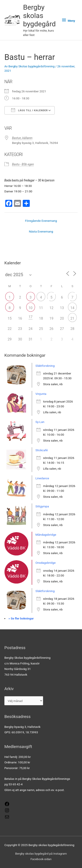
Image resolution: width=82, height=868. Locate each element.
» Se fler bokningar (21, 618)
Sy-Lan (40, 422)
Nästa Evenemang (41, 231)
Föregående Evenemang (41, 221)
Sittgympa (42, 506)
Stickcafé (42, 450)
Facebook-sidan (41, 859)
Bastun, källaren (22, 138)
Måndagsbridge (46, 535)
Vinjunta (41, 394)
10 (31, 308)
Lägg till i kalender (30, 110)
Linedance (42, 478)
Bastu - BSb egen (23, 164)
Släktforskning (45, 366)
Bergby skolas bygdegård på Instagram (41, 854)
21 (72, 318)
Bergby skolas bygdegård (39, 16)
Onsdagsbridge (45, 563)
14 (72, 308)
